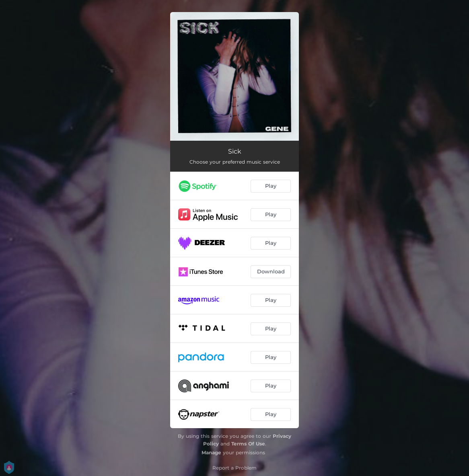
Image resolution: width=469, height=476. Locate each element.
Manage (211, 452)
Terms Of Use (248, 444)
